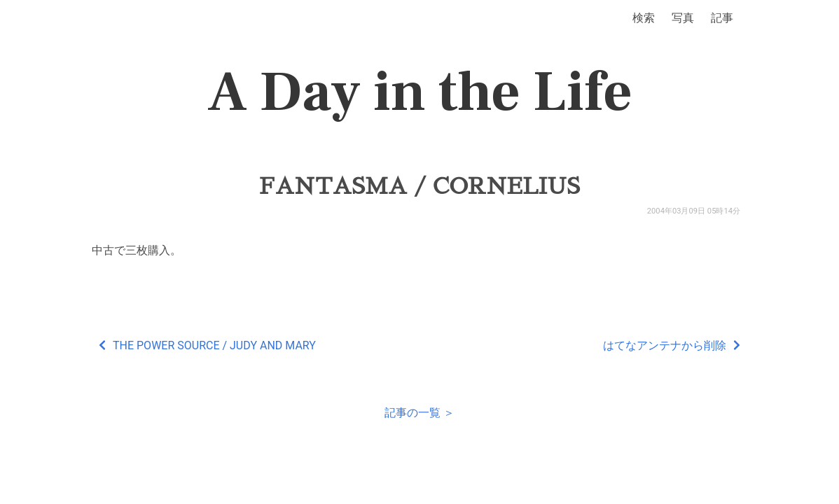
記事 (722, 18)
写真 (683, 18)
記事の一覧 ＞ (419, 413)
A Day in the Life (420, 92)
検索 (644, 18)
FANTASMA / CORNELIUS (419, 186)
